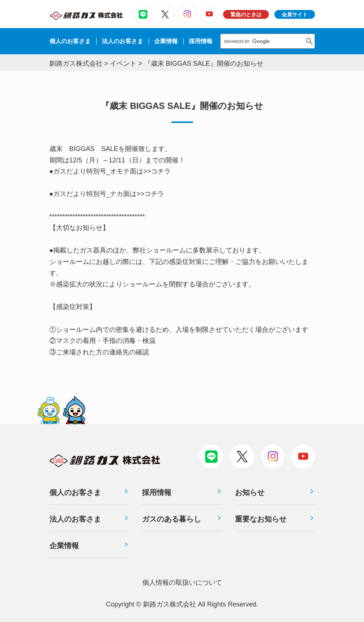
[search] (261, 41)
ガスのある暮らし (171, 519)
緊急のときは (246, 14)
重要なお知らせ (261, 519)
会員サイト (295, 14)
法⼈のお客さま (122, 41)
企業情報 (166, 41)
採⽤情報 (201, 41)
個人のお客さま (70, 41)
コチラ (161, 171)
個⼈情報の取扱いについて (182, 583)
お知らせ (250, 492)
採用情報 (157, 492)
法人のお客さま (75, 519)
